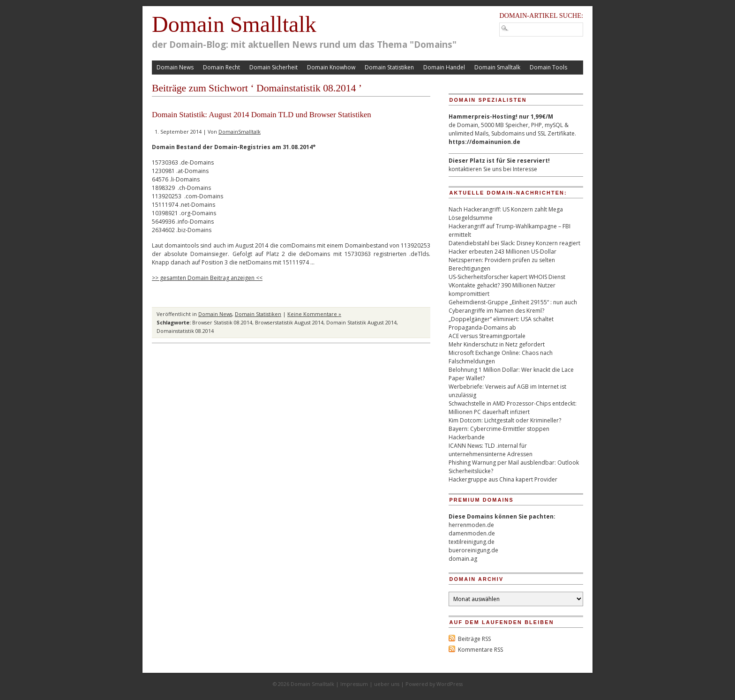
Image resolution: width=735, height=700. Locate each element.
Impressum (354, 684)
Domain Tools (548, 67)
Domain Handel (444, 67)
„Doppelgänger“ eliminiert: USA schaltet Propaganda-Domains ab (501, 323)
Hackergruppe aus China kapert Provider (503, 479)
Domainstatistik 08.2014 (185, 331)
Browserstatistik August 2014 (289, 322)
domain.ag (463, 559)
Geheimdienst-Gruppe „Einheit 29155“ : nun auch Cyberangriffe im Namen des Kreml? (513, 306)
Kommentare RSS (480, 650)
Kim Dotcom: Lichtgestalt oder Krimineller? (505, 420)
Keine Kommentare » (314, 314)
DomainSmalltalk (240, 132)
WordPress (450, 684)
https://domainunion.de (484, 142)
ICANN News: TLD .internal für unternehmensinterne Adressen (491, 450)
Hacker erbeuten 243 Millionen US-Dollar (502, 252)
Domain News (175, 67)
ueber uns (387, 684)
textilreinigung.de (472, 542)
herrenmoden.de (471, 525)
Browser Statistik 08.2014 (222, 322)
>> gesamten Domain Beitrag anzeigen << (207, 278)
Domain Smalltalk (234, 24)
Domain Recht (221, 67)
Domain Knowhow (331, 67)
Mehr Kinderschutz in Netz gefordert (497, 344)
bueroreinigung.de (473, 550)
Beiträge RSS (474, 639)
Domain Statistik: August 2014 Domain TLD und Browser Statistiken (262, 115)
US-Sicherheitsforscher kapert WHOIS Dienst (507, 277)
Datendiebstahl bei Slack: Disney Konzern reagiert (514, 243)
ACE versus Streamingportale (487, 336)
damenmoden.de (472, 533)
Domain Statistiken (389, 67)
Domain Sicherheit (274, 67)
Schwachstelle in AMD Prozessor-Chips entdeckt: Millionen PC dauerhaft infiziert (513, 408)
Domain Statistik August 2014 (361, 322)
